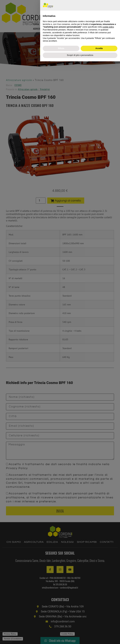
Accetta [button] (99, 631)
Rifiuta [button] (61, 631)
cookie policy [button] (108, 610)
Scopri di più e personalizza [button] (80, 638)
